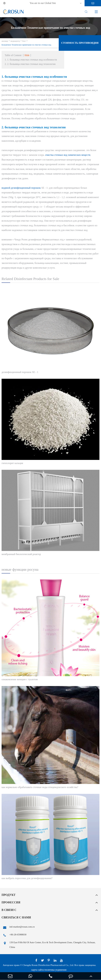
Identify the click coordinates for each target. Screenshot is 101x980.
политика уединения (56, 970)
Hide (27, 55)
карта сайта (38, 970)
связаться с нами (16, 917)
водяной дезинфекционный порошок (21, 188)
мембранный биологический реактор (21, 554)
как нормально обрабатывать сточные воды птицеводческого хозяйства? (40, 787)
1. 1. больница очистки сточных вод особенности (31, 60)
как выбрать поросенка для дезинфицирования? (27, 878)
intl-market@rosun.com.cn (18, 928)
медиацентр (15, 41)
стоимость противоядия (80, 43)
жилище (5, 41)
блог (24, 41)
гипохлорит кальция (12, 463)
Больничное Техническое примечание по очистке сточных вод (26, 45)
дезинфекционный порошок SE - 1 (20, 372)
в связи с (9, 910)
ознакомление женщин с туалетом (20, 679)
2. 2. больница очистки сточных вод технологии (30, 64)
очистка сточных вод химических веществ (68, 155)
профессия (11, 902)
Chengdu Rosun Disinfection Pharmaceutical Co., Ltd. (48, 965)
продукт (9, 895)
